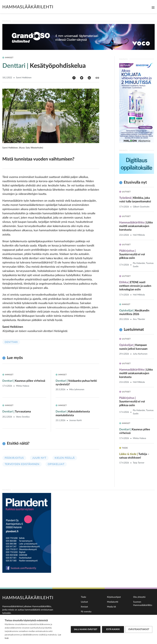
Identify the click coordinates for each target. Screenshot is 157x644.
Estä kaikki (113, 629)
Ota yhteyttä (139, 597)
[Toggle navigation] (153, 8)
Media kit (111, 607)
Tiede (83, 597)
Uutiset (84, 602)
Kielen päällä (65, 458)
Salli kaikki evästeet (85, 629)
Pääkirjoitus (14, 458)
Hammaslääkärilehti (28, 7)
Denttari (11, 342)
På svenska (86, 612)
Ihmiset (84, 607)
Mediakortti (113, 602)
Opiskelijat (56, 464)
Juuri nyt (39, 458)
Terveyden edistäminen (22, 464)
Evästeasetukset (139, 629)
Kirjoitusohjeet (114, 597)
